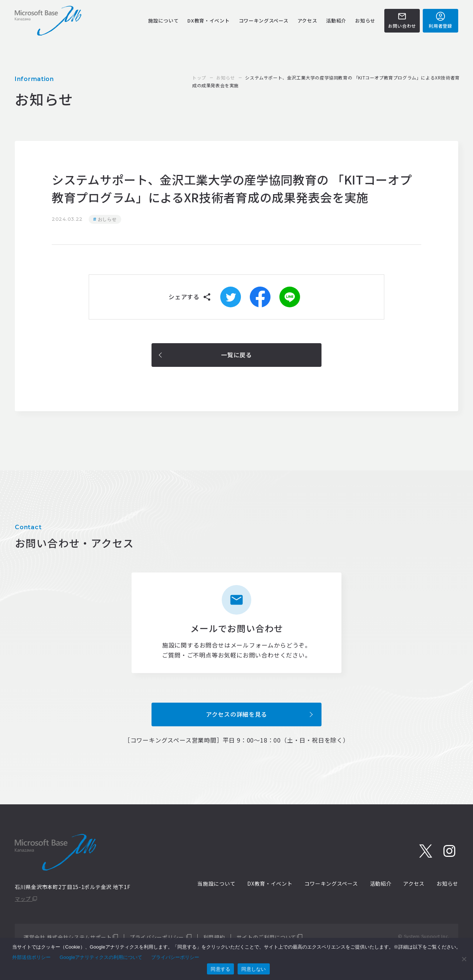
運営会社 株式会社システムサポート (68, 937)
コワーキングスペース (264, 21)
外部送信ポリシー (31, 957)
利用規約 (214, 937)
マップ (26, 899)
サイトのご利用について (266, 937)
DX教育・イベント (208, 21)
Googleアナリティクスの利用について (101, 957)
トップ (199, 77)
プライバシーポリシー (158, 937)
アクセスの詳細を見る (236, 714)
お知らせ (365, 21)
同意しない (253, 969)
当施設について (216, 883)
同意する (220, 969)
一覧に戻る (236, 355)
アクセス (307, 21)
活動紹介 (336, 21)
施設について (163, 21)
